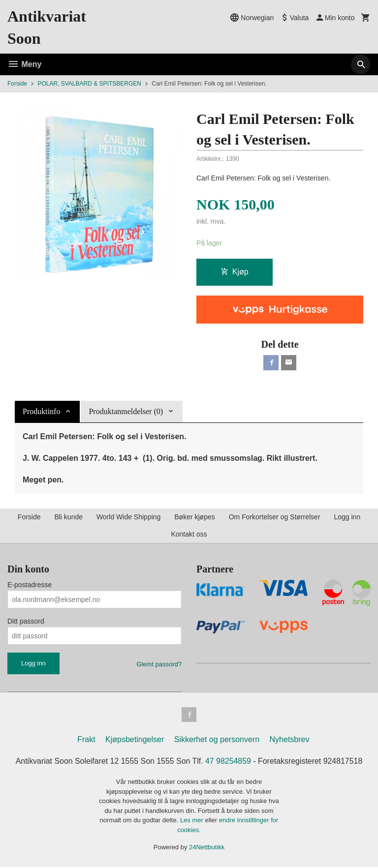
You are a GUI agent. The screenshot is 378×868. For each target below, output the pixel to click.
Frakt (86, 741)
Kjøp (235, 272)
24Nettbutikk (207, 849)
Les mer (193, 822)
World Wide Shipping (128, 517)
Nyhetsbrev (290, 741)
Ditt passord (26, 622)
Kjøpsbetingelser (135, 741)
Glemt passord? (159, 665)
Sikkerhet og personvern (217, 741)
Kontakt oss (189, 535)
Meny (24, 64)
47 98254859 (228, 763)
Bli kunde (68, 517)
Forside (17, 84)
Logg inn (347, 517)
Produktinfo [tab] (41, 412)
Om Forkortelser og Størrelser (275, 517)
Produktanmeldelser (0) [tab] (126, 412)
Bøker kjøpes (194, 517)
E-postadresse (30, 585)
